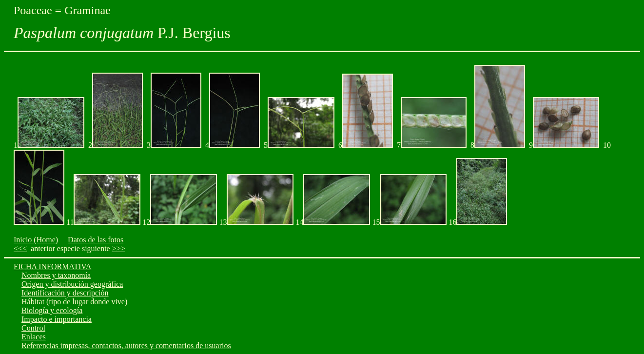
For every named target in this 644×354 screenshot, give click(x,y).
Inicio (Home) (36, 240)
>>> (119, 248)
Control (33, 328)
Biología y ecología (52, 310)
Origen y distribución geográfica (72, 284)
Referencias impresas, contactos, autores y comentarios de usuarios (126, 345)
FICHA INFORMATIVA (52, 266)
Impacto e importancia (57, 319)
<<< (20, 248)
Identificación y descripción (65, 293)
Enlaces (34, 337)
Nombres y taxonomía (56, 275)
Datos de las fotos (96, 240)
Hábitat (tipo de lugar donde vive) (74, 302)
